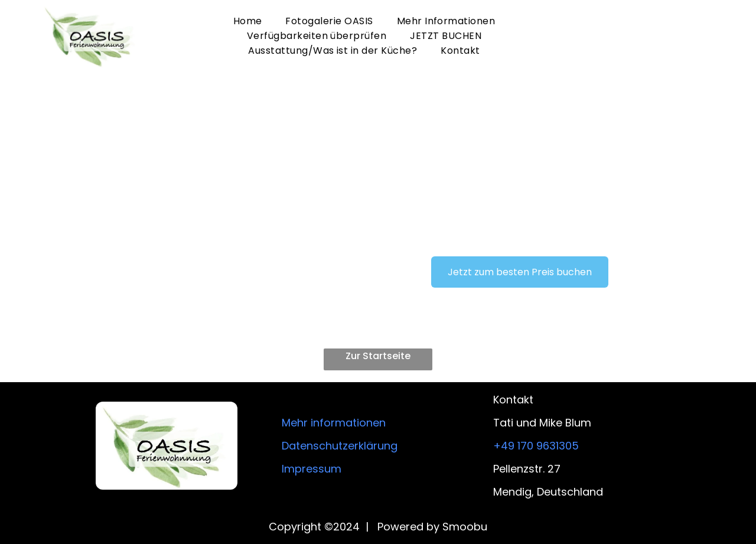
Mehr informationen (334, 423)
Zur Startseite (378, 356)
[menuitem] (248, 21)
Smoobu (465, 527)
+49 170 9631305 (536, 446)
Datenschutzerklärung (340, 446)
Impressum (312, 469)
